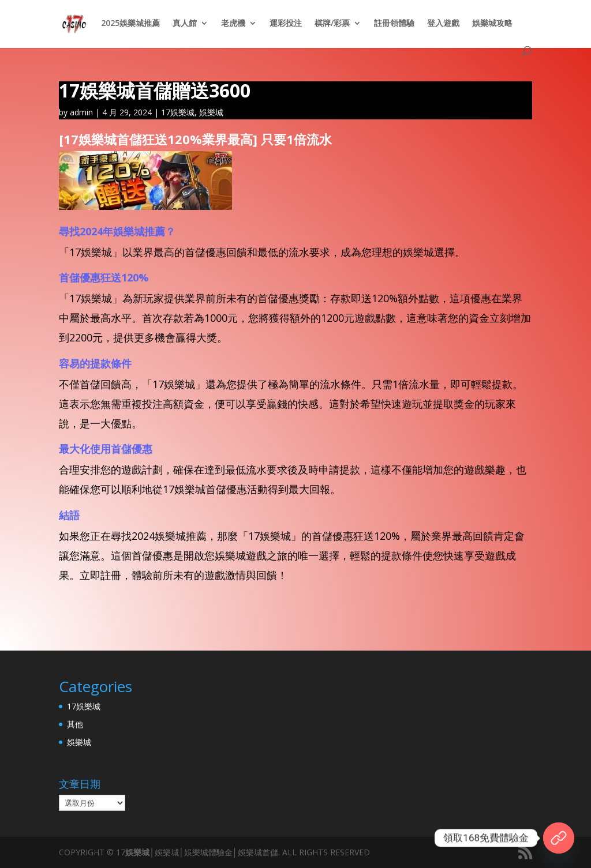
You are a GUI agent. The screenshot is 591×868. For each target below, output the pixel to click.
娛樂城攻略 (492, 24)
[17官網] (559, 838)
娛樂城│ (140, 852)
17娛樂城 (178, 112)
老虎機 (233, 24)
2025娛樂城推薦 (130, 24)
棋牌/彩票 (332, 24)
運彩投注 (286, 24)
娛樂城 (211, 112)
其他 (75, 724)
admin (81, 112)
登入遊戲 (443, 24)
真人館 (185, 24)
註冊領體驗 (394, 24)
